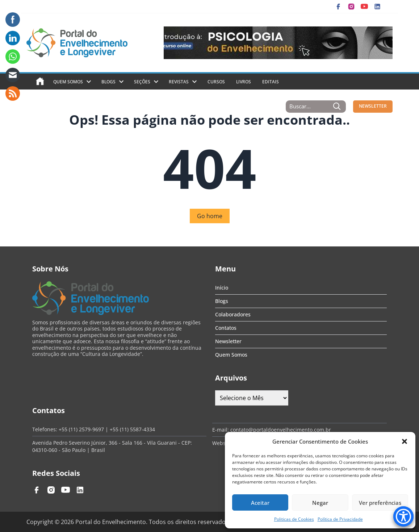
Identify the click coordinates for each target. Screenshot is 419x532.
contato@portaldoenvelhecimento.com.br (281, 430)
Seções (142, 82)
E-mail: (221, 430)
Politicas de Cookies (294, 519)
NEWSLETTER (373, 106)
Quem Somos (68, 82)
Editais (271, 82)
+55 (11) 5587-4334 (132, 429)
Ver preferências (380, 503)
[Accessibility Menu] (403, 516)
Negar (320, 503)
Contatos (226, 328)
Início (222, 288)
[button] (405, 441)
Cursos (216, 82)
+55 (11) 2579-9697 (81, 429)
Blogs (108, 82)
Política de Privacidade (340, 519)
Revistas (179, 82)
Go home (210, 216)
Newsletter (228, 341)
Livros (244, 82)
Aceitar (260, 503)
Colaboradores (233, 314)
